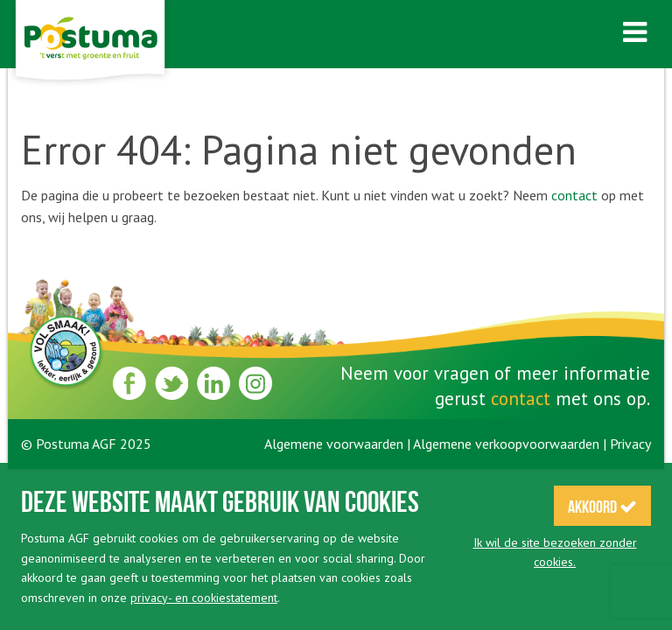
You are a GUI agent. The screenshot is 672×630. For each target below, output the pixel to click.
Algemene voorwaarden (334, 444)
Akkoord (602, 507)
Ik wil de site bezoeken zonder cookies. (555, 552)
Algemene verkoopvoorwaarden (506, 444)
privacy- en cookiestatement (204, 598)
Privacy (630, 444)
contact (574, 195)
